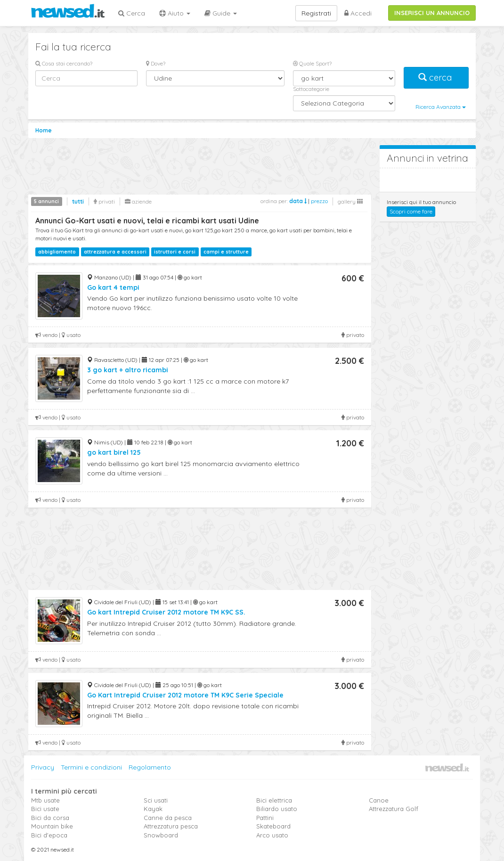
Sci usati (156, 800)
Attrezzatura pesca (171, 826)
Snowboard (161, 835)
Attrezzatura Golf (394, 809)
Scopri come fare (411, 211)
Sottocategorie (311, 89)
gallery (350, 201)
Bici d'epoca (49, 835)
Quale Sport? (312, 63)
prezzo (319, 201)
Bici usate (45, 809)
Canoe (379, 800)
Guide (221, 13)
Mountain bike (52, 826)
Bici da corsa (50, 818)
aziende (138, 201)
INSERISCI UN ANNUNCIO (432, 13)
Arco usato (272, 835)
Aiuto (175, 13)
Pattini (265, 818)
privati (104, 201)
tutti (78, 201)
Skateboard (273, 826)
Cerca (132, 13)
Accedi (358, 13)
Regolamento (150, 767)
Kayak (153, 809)
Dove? (156, 63)
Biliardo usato (277, 809)
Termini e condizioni (91, 767)
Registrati (316, 13)
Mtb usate (45, 800)
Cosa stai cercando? (64, 63)
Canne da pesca (168, 818)
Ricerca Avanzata (441, 107)
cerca (436, 78)
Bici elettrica (274, 800)
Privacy (43, 767)
